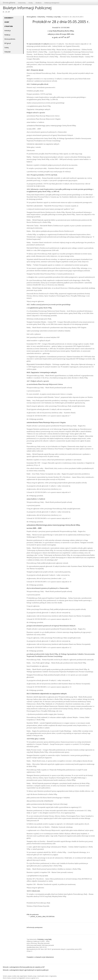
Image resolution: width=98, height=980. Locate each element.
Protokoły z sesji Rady (53, 17)
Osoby (31, 3)
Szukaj (6, 47)
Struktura (38, 3)
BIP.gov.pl (8, 43)
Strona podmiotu (10, 39)
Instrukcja (8, 31)
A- (4, 12)
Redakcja (7, 35)
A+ (9, 12)
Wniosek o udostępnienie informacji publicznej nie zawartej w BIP (24, 967)
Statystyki (7, 52)
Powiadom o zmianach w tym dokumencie (40, 957)
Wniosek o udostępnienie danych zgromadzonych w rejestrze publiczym (26, 970)
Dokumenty (22, 3)
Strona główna (9, 3)
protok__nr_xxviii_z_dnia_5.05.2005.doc (43, 916)
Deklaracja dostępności (52, 3)
